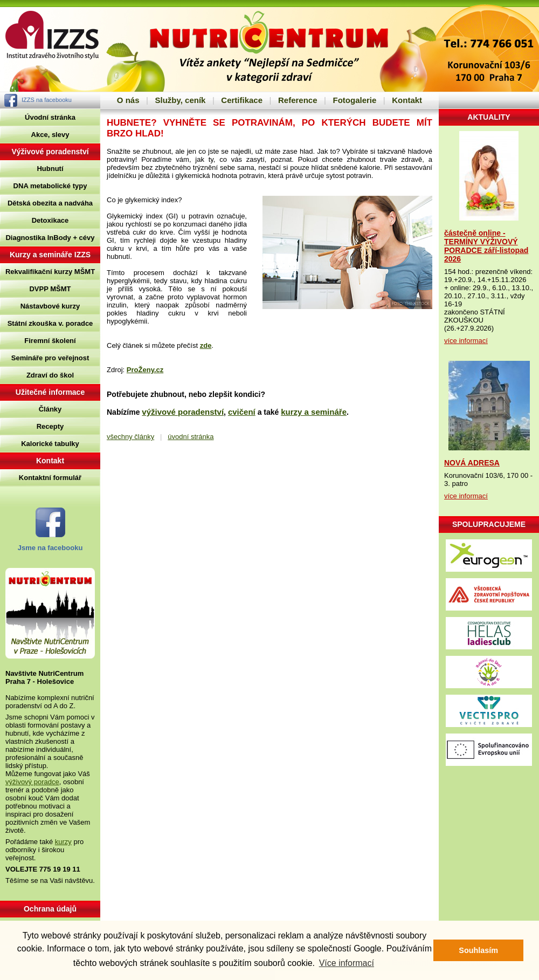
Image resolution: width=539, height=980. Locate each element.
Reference (298, 100)
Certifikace (242, 100)
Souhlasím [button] (478, 950)
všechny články (130, 437)
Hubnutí (50, 169)
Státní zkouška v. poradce (50, 323)
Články (50, 409)
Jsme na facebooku (50, 548)
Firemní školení (50, 341)
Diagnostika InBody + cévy (50, 238)
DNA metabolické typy (50, 186)
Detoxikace (50, 220)
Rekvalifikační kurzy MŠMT (50, 272)
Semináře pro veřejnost (50, 358)
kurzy (63, 842)
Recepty (50, 426)
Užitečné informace (50, 392)
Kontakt (407, 100)
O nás (128, 100)
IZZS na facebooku (47, 100)
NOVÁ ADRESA (472, 463)
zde (206, 345)
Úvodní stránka (50, 117)
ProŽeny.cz (145, 370)
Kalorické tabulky (50, 444)
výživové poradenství (183, 412)
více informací (466, 341)
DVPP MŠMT (50, 289)
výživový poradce (32, 782)
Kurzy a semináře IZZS (50, 255)
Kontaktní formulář (50, 478)
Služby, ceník (180, 100)
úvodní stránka (191, 437)
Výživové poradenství (50, 152)
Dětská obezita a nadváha (50, 203)
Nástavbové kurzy (50, 306)
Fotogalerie (354, 100)
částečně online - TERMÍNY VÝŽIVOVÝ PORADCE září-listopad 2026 (486, 246)
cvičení (242, 412)
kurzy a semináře (314, 412)
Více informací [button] (347, 963)
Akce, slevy (50, 135)
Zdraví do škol (50, 375)
